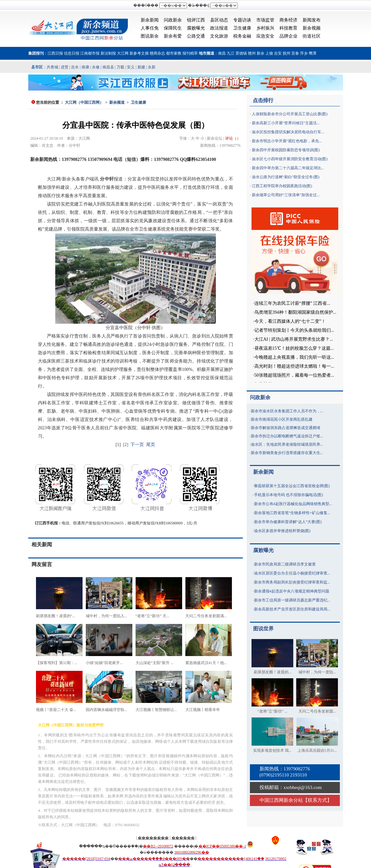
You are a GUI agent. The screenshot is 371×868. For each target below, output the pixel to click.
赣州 (252, 53)
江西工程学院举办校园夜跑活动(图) (282, 186)
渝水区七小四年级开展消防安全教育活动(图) (290, 159)
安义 (131, 67)
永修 (96, 67)
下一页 (137, 445)
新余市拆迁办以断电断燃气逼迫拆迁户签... (287, 436)
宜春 (295, 53)
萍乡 (304, 53)
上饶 (269, 53)
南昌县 (108, 67)
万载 (120, 67)
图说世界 (263, 629)
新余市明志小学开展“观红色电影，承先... (287, 141)
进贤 (65, 67)
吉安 (278, 53)
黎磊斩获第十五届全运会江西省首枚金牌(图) (292, 486)
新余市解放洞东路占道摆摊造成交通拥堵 (286, 428)
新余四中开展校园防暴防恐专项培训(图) (286, 150)
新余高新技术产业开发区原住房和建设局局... (292, 609)
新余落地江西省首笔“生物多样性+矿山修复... (292, 513)
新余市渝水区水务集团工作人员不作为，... (287, 411)
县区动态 (219, 20)
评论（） (233, 138)
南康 (85, 67)
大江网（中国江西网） (84, 102)
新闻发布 (312, 20)
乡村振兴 (265, 28)
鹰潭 (313, 53)
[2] (126, 445)
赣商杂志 (157, 53)
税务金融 (242, 36)
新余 (261, 53)
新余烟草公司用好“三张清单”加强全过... (286, 195)
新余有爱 (173, 36)
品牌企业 (288, 36)
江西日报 (55, 53)
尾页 (151, 445)
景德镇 (241, 53)
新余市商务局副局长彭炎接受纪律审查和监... (292, 582)
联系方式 (317, 800)
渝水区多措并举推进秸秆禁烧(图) (282, 531)
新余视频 (312, 28)
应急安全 (265, 36)
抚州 (287, 53)
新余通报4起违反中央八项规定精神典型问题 (292, 591)
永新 (152, 67)
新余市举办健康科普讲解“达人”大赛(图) (288, 522)
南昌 (222, 53)
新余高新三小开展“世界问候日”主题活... (286, 123)
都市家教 (174, 53)
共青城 (52, 67)
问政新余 (173, 20)
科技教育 (288, 28)
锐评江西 (196, 20)
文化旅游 (219, 36)
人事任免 (150, 28)
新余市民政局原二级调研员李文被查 (285, 564)
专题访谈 (242, 20)
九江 (231, 53)
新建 (141, 67)
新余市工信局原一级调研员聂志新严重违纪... (292, 600)
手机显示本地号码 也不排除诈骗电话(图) (289, 495)
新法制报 (108, 53)
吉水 (75, 67)
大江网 (123, 53)
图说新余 (150, 36)
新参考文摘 (139, 53)
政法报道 (219, 28)
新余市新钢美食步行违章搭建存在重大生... (287, 453)
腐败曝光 (196, 28)
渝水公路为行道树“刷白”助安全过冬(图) (286, 177)
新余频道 (117, 102)
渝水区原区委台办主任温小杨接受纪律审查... (292, 573)
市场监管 (265, 20)
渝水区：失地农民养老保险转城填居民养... (287, 444)
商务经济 (288, 20)
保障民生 (173, 28)
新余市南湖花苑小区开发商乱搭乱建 (282, 419)
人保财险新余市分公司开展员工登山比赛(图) (290, 114)
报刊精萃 (190, 53)
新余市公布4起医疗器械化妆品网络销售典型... (293, 504)
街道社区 (312, 36)
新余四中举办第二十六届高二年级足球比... (288, 168)
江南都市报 (90, 53)
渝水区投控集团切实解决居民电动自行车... (288, 132)
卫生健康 (242, 28)
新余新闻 (150, 20)
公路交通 (196, 36)
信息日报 (72, 53)
